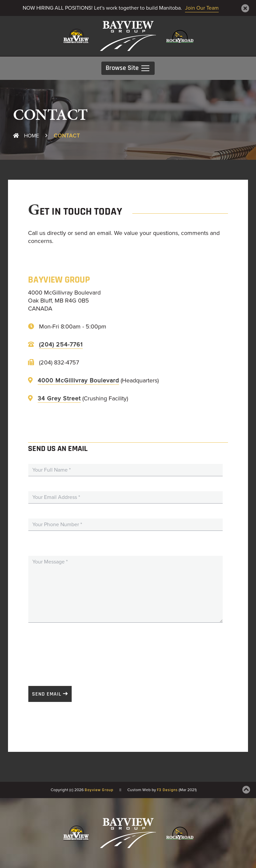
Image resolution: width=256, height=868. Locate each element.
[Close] (245, 8)
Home (26, 136)
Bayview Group (99, 790)
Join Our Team (202, 8)
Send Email (47, 694)
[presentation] (79, 651)
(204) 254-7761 (61, 344)
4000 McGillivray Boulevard (78, 380)
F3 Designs (167, 790)
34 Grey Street (59, 398)
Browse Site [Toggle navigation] (128, 68)
